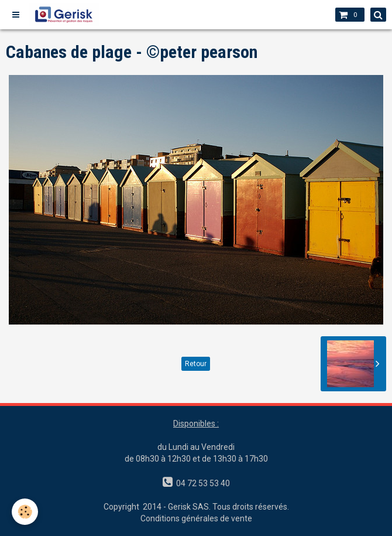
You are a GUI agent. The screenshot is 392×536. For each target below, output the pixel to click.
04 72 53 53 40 (201, 483)
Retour (196, 364)
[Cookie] (25, 512)
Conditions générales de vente (196, 518)
